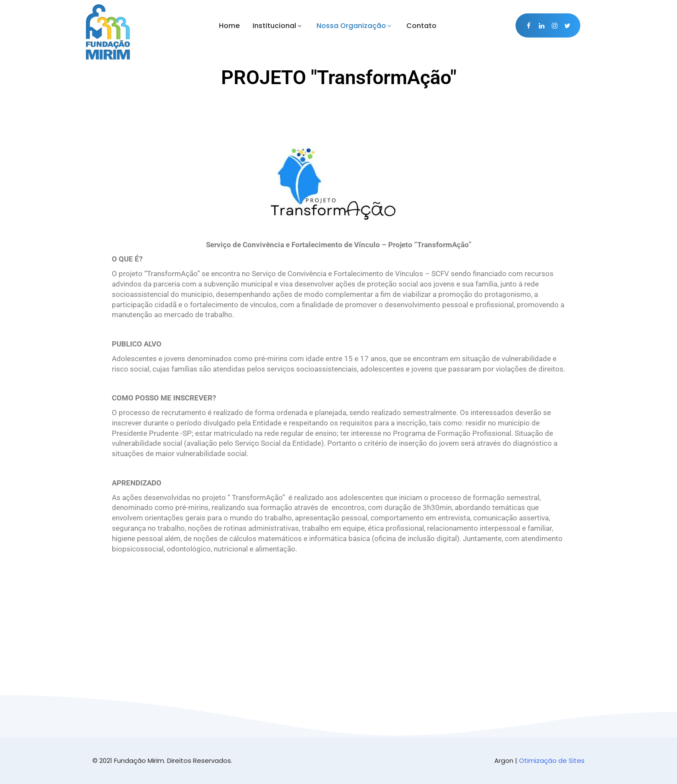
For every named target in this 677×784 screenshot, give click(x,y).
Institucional (278, 26)
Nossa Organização (355, 26)
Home (229, 26)
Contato (421, 26)
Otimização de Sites (552, 760)
